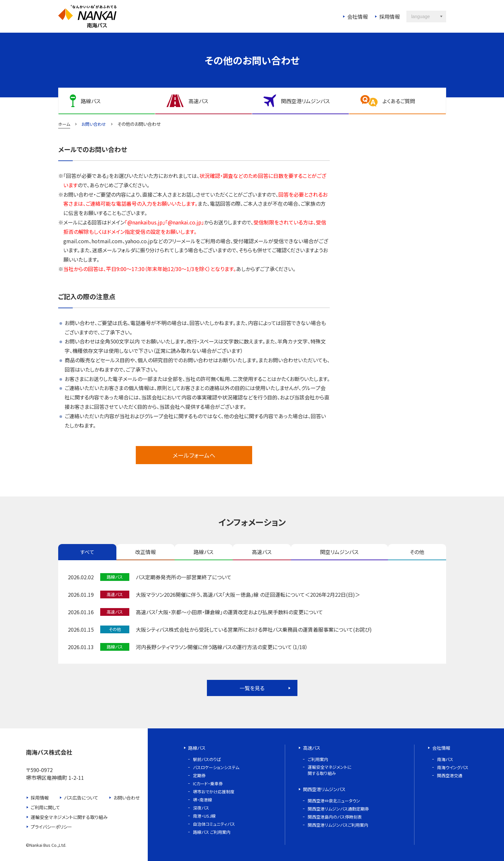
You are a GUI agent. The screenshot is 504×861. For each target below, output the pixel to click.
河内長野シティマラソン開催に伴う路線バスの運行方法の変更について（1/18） (222, 647)
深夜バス (201, 808)
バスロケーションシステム (216, 767)
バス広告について (81, 798)
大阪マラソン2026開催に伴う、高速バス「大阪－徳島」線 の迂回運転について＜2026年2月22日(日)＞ (248, 594)
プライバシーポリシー (51, 827)
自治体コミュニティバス (214, 824)
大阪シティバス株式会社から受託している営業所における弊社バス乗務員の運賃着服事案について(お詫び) (254, 629)
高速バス (262, 552)
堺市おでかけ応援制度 (214, 792)
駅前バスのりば (207, 759)
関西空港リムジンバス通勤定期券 (338, 809)
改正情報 (145, 552)
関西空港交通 (450, 775)
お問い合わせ (127, 798)
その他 (417, 552)
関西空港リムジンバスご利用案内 (338, 825)
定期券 (199, 775)
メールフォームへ (194, 455)
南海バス (445, 759)
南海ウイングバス (453, 767)
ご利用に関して (45, 807)
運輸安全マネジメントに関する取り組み (69, 817)
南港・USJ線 (204, 816)
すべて (87, 552)
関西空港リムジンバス (324, 789)
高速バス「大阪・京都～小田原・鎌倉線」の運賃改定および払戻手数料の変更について (229, 612)
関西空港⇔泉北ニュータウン (334, 801)
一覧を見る (252, 688)
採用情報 (390, 16)
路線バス (204, 552)
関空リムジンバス (339, 552)
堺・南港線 (203, 800)
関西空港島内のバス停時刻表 (335, 817)
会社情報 (358, 16)
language (421, 16)
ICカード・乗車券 (208, 784)
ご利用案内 (318, 759)
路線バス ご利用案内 (212, 832)
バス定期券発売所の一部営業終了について (184, 577)
